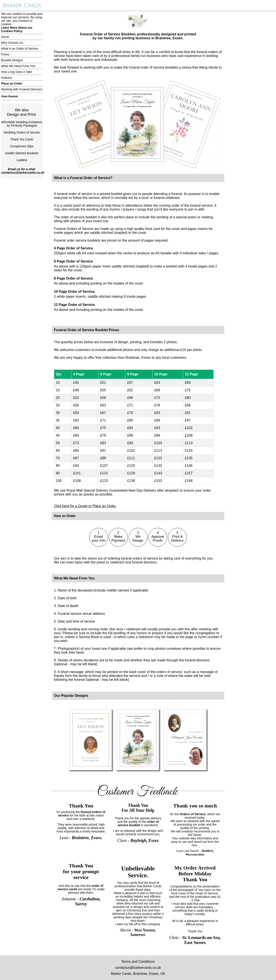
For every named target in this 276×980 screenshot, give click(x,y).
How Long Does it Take (17, 72)
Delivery (7, 78)
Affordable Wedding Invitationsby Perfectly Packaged (22, 124)
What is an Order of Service (20, 49)
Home (5, 37)
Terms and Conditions (138, 962)
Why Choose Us (12, 43)
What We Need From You (18, 66)
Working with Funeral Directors (22, 89)
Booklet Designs (12, 60)
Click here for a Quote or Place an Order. (85, 506)
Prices (5, 54)
